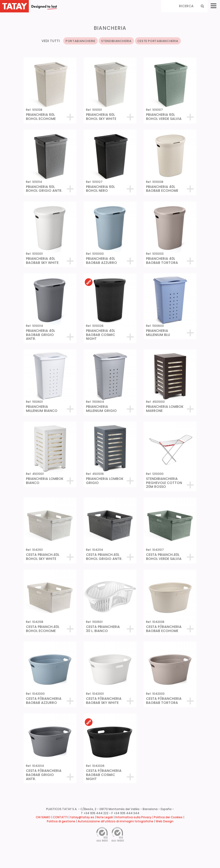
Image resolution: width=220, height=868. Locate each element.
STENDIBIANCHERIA (116, 41)
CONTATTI (60, 817)
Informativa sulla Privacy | (135, 817)
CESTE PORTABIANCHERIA (158, 41)
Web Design (165, 821)
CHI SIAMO (43, 817)
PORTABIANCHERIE (80, 41)
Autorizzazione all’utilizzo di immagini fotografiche (115, 821)
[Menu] (214, 6)
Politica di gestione (61, 821)
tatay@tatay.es (82, 817)
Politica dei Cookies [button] (168, 817)
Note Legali (105, 817)
